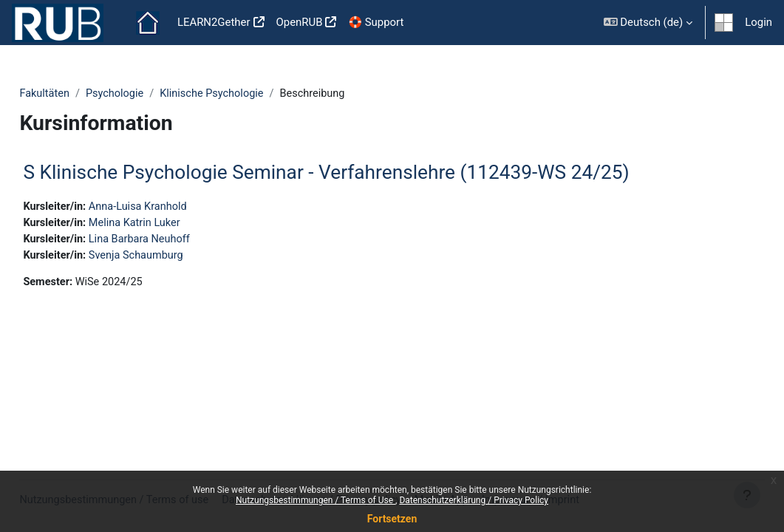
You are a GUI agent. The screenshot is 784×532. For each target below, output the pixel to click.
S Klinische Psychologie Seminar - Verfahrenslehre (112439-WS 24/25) (359, 172)
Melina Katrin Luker (171, 224)
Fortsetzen (392, 519)
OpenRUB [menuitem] (300, 22)
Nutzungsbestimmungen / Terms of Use (316, 500)
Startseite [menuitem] (148, 23)
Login (759, 22)
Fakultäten (78, 94)
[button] (648, 23)
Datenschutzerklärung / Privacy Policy (474, 500)
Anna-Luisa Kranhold (174, 208)
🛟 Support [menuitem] (376, 22)
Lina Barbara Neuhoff (175, 241)
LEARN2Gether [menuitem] (214, 22)
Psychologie (150, 94)
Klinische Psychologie (250, 94)
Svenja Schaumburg (172, 257)
